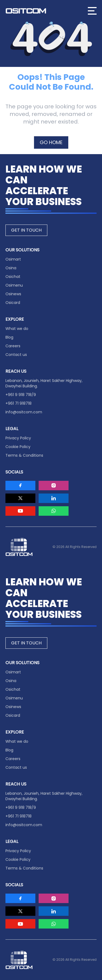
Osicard (13, 303)
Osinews (13, 294)
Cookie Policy (18, 447)
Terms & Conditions (24, 455)
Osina (11, 268)
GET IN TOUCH (26, 230)
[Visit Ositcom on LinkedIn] (54, 498)
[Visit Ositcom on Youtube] (20, 511)
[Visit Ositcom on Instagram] (54, 486)
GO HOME (51, 142)
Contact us (16, 355)
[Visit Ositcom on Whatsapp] (54, 511)
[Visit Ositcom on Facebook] (20, 486)
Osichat (13, 277)
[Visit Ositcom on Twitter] (20, 498)
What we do (17, 329)
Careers (13, 346)
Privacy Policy (18, 438)
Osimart (13, 259)
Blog (9, 337)
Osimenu (14, 285)
